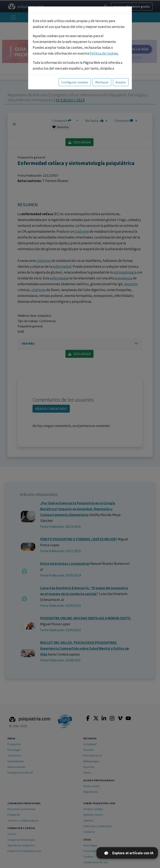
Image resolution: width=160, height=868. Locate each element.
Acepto (121, 82)
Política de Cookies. (104, 53)
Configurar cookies (75, 82)
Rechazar (102, 82)
